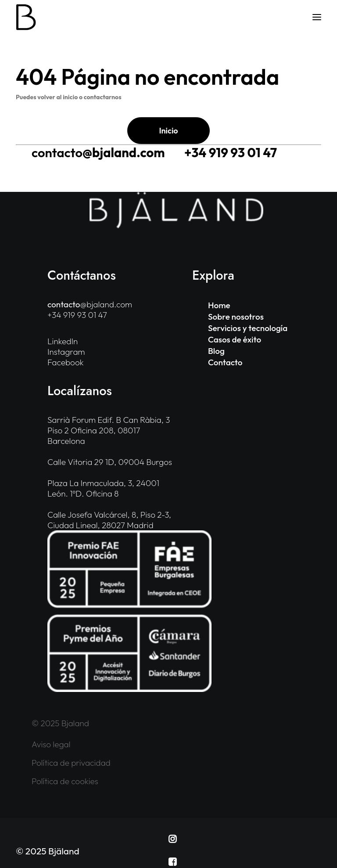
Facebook (66, 362)
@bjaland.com (98, 153)
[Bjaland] (26, 17)
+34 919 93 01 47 (231, 153)
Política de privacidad (71, 763)
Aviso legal (51, 744)
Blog (216, 351)
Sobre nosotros (236, 317)
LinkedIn (63, 341)
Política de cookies (65, 781)
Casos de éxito (235, 339)
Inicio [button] (168, 131)
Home (219, 305)
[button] (317, 17)
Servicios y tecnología (248, 328)
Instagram (66, 352)
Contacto (225, 362)
